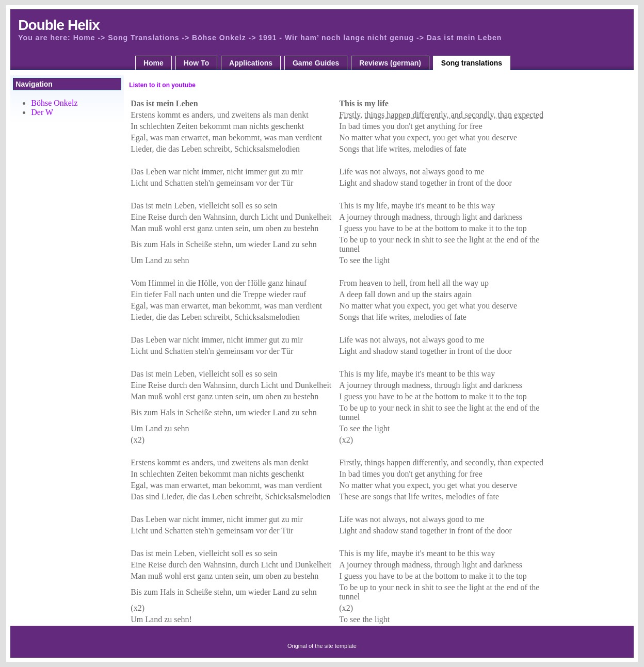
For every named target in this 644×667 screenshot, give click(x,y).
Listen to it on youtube (162, 85)
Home (154, 63)
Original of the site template (322, 646)
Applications (251, 63)
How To (197, 63)
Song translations (472, 63)
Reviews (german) (390, 63)
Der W (42, 112)
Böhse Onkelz (54, 103)
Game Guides (316, 63)
